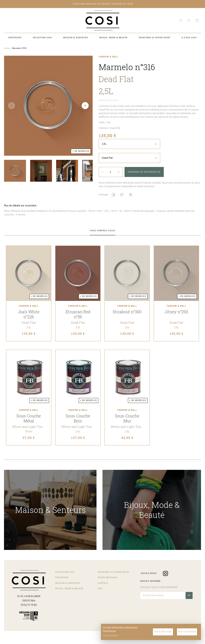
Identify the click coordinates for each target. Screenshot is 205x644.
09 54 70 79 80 (29, 605)
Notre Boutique (108, 578)
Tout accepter (187, 632)
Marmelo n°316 (19, 48)
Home (7, 48)
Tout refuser (163, 632)
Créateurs (62, 578)
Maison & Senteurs (68, 583)
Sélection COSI (65, 572)
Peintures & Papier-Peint (114, 572)
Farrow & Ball (109, 57)
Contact (103, 583)
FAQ (100, 589)
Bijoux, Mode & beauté (69, 589)
